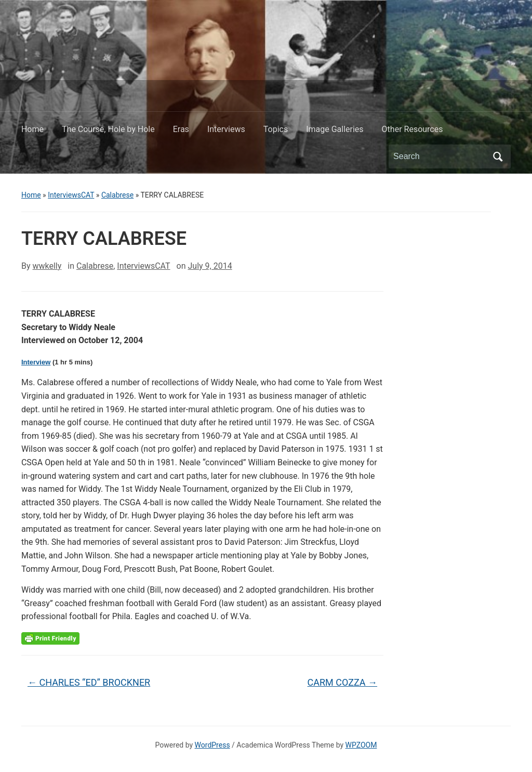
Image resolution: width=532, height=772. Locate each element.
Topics (276, 129)
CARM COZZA (343, 682)
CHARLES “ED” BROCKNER (89, 682)
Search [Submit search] (498, 156)
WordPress (212, 745)
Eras (181, 129)
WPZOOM (361, 745)
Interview (36, 362)
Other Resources (413, 129)
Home (32, 129)
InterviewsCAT (71, 195)
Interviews (226, 129)
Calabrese (117, 195)
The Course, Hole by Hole (108, 129)
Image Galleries (335, 129)
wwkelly (47, 266)
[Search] (440, 156)
